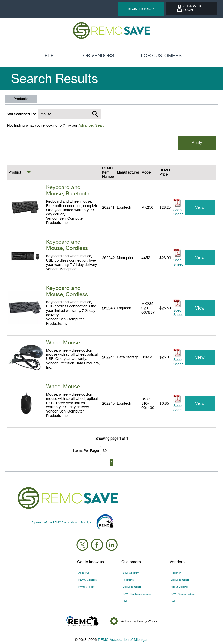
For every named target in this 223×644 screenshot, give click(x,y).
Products (21, 99)
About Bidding (179, 587)
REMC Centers (88, 580)
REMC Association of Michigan (123, 640)
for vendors (97, 55)
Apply (197, 143)
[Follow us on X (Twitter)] (82, 545)
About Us (84, 573)
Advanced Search (93, 125)
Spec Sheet (178, 207)
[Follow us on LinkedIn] (112, 545)
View (200, 207)
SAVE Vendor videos (183, 594)
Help (47, 55)
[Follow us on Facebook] (97, 545)
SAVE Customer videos (137, 594)
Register (176, 573)
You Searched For (54, 114)
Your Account (131, 573)
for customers (161, 55)
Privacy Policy (86, 587)
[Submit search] (95, 114)
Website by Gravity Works (128, 621)
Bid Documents (132, 587)
